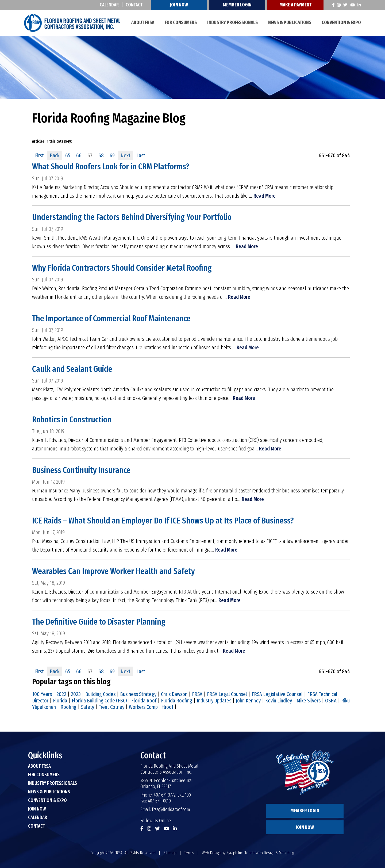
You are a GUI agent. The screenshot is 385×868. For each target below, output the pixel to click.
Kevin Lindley (279, 700)
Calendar (109, 5)
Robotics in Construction (72, 419)
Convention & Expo (341, 22)
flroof (168, 706)
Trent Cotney (111, 706)
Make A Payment (296, 5)
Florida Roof (144, 700)
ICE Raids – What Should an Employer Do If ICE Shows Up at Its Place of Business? (163, 520)
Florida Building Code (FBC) (99, 700)
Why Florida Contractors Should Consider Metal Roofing (122, 267)
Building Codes (100, 693)
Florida (60, 700)
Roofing (68, 706)
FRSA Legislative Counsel (277, 693)
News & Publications (290, 22)
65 (68, 155)
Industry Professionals (232, 22)
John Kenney (248, 700)
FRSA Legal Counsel (227, 693)
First (39, 155)
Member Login (237, 5)
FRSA (197, 693)
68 (101, 155)
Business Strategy (138, 693)
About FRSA (143, 22)
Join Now (179, 5)
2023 (76, 693)
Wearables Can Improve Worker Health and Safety (114, 571)
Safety (88, 706)
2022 (61, 693)
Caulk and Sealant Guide (72, 369)
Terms (189, 852)
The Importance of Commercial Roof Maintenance (112, 318)
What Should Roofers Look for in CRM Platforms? (111, 166)
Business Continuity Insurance (81, 469)
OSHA (331, 700)
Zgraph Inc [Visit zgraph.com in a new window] (234, 852)
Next (126, 155)
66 (79, 155)
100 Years (42, 693)
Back (55, 155)
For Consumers (181, 22)
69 (112, 155)
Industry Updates (214, 700)
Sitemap (170, 852)
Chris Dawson (174, 693)
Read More (265, 196)
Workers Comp (143, 706)
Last (141, 155)
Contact (134, 5)
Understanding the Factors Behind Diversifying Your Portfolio (132, 217)
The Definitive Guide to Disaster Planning (99, 621)
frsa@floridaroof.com (171, 809)
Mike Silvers (309, 700)
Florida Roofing (177, 700)
